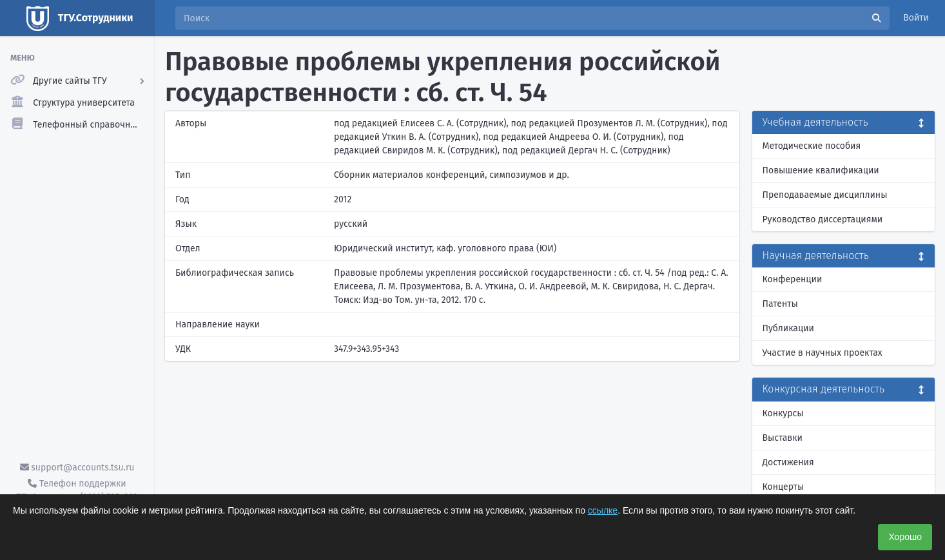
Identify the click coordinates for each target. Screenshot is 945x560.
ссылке (603, 510)
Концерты (784, 487)
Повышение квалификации (821, 170)
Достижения (788, 462)
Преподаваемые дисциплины (825, 195)
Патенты (780, 304)
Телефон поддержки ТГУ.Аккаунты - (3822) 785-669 (77, 490)
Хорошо (905, 537)
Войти (916, 18)
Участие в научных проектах (823, 353)
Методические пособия (812, 146)
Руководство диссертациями (823, 219)
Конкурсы (783, 413)
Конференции (793, 279)
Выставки (783, 438)
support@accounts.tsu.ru (77, 468)
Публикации (788, 328)
